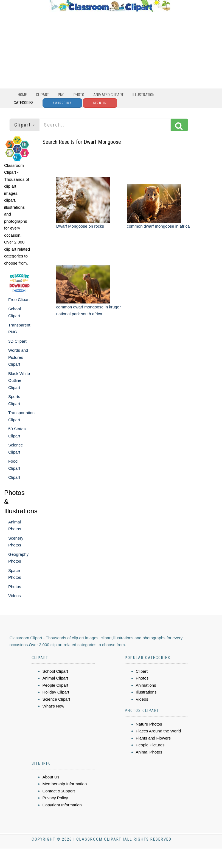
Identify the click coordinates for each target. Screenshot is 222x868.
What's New (54, 706)
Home (22, 95)
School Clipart (55, 671)
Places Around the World (158, 731)
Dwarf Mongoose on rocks (80, 226)
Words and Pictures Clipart (18, 357)
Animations (146, 685)
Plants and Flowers (153, 738)
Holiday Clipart (56, 692)
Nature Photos (149, 724)
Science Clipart (56, 699)
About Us (51, 777)
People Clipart (55, 685)
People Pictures (150, 745)
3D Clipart (17, 341)
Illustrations (146, 692)
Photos (15, 587)
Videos (15, 596)
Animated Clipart (108, 95)
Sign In (100, 103)
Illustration (144, 95)
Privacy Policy (55, 798)
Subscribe (62, 103)
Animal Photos (149, 752)
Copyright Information (62, 805)
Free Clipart (19, 300)
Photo (79, 95)
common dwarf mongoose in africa (158, 226)
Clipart (42, 95)
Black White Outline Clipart (19, 380)
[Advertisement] (110, 50)
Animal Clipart (55, 678)
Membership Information (65, 784)
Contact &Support (59, 791)
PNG (61, 95)
